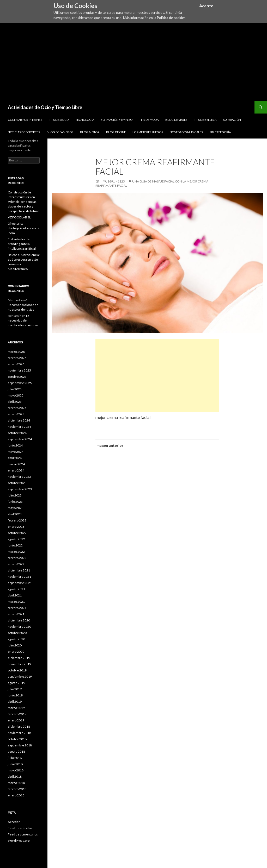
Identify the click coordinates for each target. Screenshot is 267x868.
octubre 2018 (17, 739)
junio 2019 (15, 695)
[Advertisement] (133, 62)
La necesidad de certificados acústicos (23, 320)
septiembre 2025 (20, 383)
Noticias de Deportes (24, 132)
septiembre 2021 (20, 583)
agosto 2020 (16, 639)
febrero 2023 (17, 520)
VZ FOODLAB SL (19, 217)
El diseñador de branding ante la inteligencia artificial (22, 244)
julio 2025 (15, 389)
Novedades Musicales (186, 132)
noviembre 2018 (19, 733)
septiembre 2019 (20, 677)
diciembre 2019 (19, 658)
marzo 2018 (16, 783)
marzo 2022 (16, 552)
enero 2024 (16, 470)
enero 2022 (16, 564)
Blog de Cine (116, 132)
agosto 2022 (16, 539)
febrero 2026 (17, 358)
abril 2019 (15, 702)
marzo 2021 (16, 602)
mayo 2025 (16, 395)
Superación (232, 120)
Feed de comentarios (23, 834)
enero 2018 (16, 795)
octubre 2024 (17, 433)
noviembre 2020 (19, 627)
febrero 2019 (17, 714)
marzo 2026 (16, 352)
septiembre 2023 (20, 489)
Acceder (14, 822)
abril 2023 (15, 514)
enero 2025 (16, 414)
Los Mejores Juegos (148, 132)
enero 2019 (16, 720)
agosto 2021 (16, 589)
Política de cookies (171, 18)
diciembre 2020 (19, 620)
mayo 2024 (16, 452)
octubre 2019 (17, 670)
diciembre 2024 (19, 420)
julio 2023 (15, 495)
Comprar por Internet (25, 120)
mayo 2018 (16, 770)
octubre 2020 (17, 633)
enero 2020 (16, 652)
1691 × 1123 (116, 181)
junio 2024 (15, 445)
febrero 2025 (17, 408)
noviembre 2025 (19, 370)
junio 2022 (15, 545)
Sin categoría (220, 132)
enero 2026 (16, 364)
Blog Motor (90, 132)
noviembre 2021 (19, 577)
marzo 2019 (16, 708)
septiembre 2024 (20, 439)
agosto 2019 (16, 683)
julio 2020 (15, 645)
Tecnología (85, 120)
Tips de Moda (149, 120)
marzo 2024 (16, 464)
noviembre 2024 (19, 427)
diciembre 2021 (19, 570)
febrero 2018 (17, 789)
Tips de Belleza (205, 120)
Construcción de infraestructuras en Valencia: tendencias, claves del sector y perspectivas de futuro (23, 202)
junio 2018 (15, 764)
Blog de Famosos (60, 132)
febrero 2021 (17, 608)
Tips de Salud (59, 120)
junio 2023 (15, 502)
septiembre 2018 (20, 745)
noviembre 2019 (19, 664)
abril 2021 (15, 595)
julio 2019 (15, 689)
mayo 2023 (16, 508)
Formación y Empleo (117, 120)
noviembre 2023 (19, 477)
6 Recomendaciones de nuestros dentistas (23, 305)
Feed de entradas (20, 828)
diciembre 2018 (19, 727)
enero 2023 (16, 527)
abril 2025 (15, 402)
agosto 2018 (16, 751)
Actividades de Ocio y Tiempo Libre (45, 107)
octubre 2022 (17, 533)
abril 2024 (15, 458)
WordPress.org (19, 841)
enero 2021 (16, 614)
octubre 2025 (17, 377)
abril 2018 (15, 776)
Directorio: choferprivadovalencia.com (23, 228)
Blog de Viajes (176, 120)
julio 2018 (15, 758)
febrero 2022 (17, 558)
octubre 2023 (17, 483)
